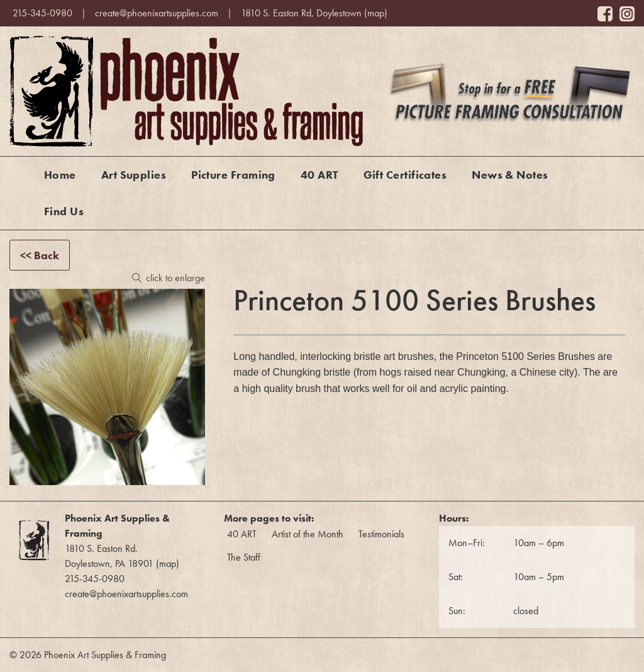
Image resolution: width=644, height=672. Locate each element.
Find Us (64, 211)
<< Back (40, 255)
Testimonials (381, 534)
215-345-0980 (42, 13)
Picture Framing (233, 175)
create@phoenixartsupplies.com (157, 13)
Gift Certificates (405, 175)
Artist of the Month (308, 534)
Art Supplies (134, 175)
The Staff (244, 557)
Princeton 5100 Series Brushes (525, 356)
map (376, 13)
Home (60, 175)
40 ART (319, 175)
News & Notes (510, 175)
